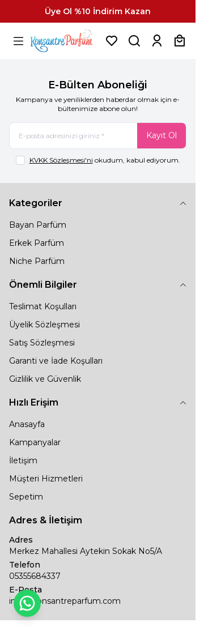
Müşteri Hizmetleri (46, 479)
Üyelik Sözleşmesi (44, 325)
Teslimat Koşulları (43, 306)
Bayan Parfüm (38, 225)
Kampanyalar (35, 442)
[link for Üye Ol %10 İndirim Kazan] (98, 11)
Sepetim (26, 497)
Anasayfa (27, 424)
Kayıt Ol (161, 135)
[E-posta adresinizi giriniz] (98, 136)
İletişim (23, 460)
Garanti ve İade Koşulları (56, 361)
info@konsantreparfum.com (65, 601)
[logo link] (65, 41)
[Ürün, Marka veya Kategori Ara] (134, 41)
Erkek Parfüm (37, 243)
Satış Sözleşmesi (42, 343)
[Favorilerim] (112, 41)
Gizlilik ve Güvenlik (45, 379)
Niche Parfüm (37, 261)
